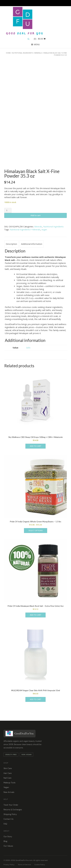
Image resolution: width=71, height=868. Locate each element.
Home (8, 53)
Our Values (8, 846)
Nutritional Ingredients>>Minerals (25, 230)
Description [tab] (11, 244)
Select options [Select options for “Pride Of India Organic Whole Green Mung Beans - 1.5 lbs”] (36, 530)
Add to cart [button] (35, 446)
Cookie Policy (40, 865)
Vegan (6, 787)
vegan (44, 230)
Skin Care (8, 768)
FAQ (5, 824)
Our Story (8, 837)
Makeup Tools (9, 783)
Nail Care (7, 778)
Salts (28, 348)
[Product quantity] (8, 210)
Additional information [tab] (32, 244)
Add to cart (36, 215)
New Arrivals (9, 792)
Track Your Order (11, 805)
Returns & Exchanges (13, 810)
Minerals (38, 53)
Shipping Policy (10, 814)
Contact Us (8, 819)
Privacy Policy (9, 865)
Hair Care (8, 773)
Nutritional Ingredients (23, 53)
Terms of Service (24, 865)
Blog (5, 841)
